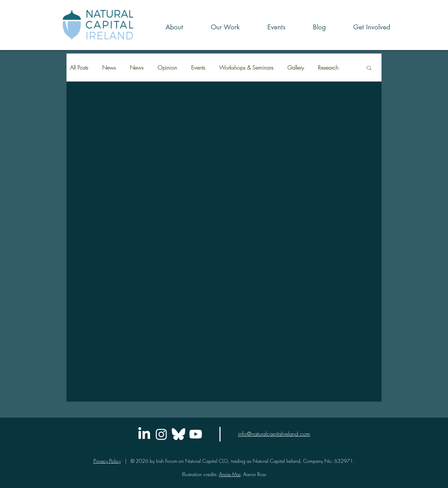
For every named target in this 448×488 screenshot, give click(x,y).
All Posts (79, 68)
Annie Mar (230, 474)
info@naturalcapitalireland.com (274, 434)
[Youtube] (196, 434)
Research (328, 68)
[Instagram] (161, 434)
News (109, 68)
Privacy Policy (107, 461)
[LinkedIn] (144, 434)
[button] (217, 27)
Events (198, 68)
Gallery (296, 68)
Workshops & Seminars (246, 68)
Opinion (167, 68)
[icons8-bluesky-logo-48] (178, 434)
